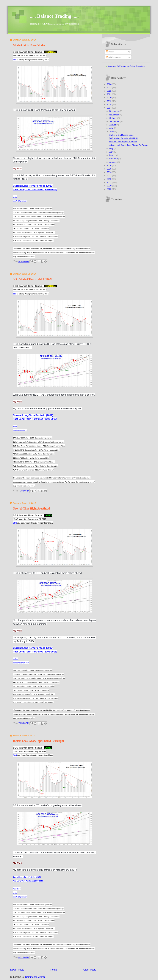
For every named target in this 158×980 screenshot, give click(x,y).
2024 (109, 84)
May (112, 149)
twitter (15, 893)
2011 (109, 182)
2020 (109, 98)
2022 (109, 91)
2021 (109, 94)
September (115, 121)
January (113, 162)
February (114, 159)
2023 (109, 88)
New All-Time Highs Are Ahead (31, 508)
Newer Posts (17, 970)
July (111, 128)
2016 (109, 165)
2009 (109, 189)
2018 (109, 104)
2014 (109, 172)
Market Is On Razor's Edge (29, 45)
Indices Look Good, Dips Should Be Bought (38, 741)
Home (54, 970)
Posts (110, 52)
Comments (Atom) (35, 977)
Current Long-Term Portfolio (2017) (33, 186)
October (113, 118)
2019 (109, 101)
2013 (109, 176)
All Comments (114, 57)
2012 (109, 179)
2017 (109, 108)
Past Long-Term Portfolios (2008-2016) (35, 190)
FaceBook (17, 889)
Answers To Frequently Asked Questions (127, 66)
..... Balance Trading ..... (54, 16)
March (112, 155)
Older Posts (90, 970)
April (112, 152)
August (113, 125)
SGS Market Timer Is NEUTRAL (33, 279)
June (112, 132)
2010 (109, 186)
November (114, 115)
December (114, 111)
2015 (109, 169)
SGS (15, 60)
